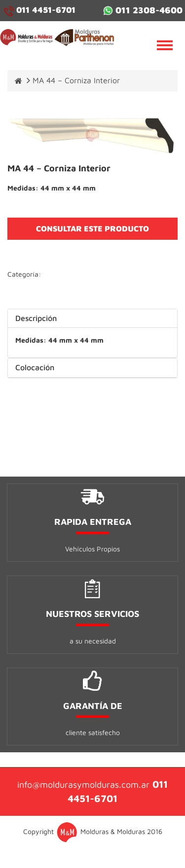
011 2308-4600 (143, 10)
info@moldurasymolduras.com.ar (83, 785)
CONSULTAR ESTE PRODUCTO (92, 228)
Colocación (35, 367)
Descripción (36, 318)
